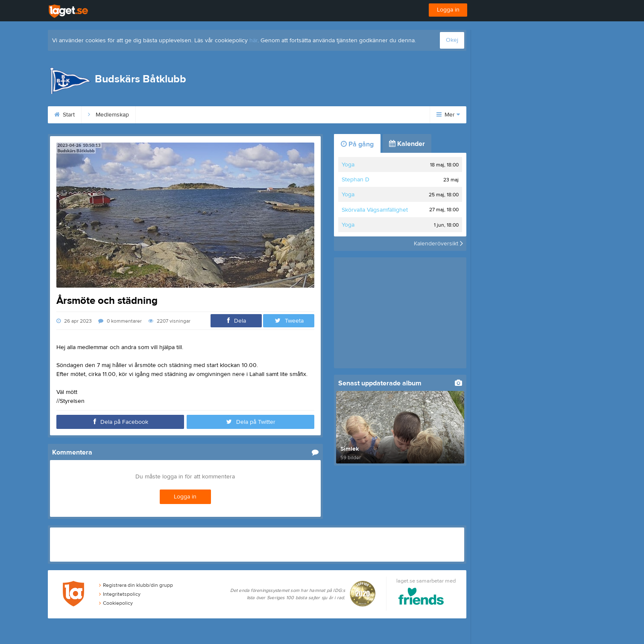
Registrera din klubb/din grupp (136, 585)
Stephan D (356, 180)
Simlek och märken (236, 115)
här (253, 41)
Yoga (348, 165)
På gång (357, 144)
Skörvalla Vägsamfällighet (375, 210)
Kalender (407, 144)
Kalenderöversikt (438, 244)
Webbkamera (363, 115)
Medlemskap (108, 115)
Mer (448, 115)
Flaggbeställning (303, 115)
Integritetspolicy (120, 594)
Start (64, 115)
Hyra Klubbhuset (168, 115)
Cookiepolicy (116, 603)
